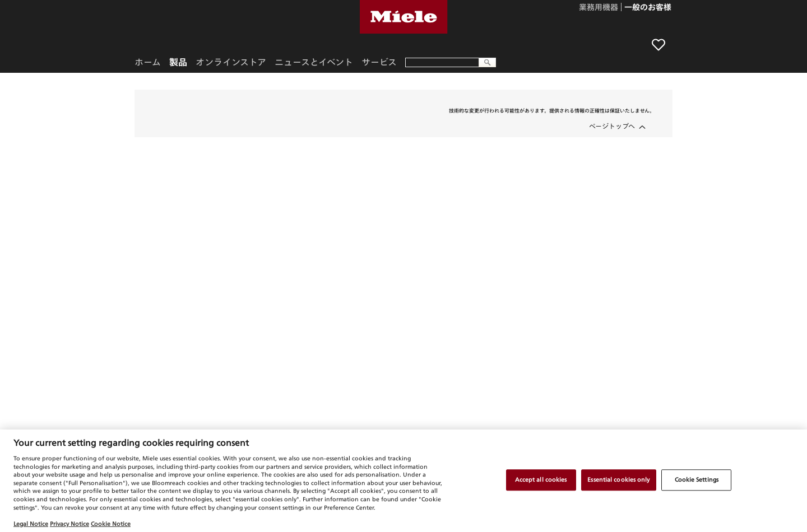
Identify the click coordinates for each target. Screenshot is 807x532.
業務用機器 (599, 8)
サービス (379, 62)
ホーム (148, 62)
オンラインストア (231, 62)
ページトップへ (612, 126)
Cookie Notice (111, 524)
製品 (178, 62)
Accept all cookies (541, 480)
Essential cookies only (618, 480)
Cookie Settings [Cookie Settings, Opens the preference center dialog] (697, 480)
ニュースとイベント (314, 62)
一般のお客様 (648, 8)
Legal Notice (31, 524)
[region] (403, 481)
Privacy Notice (69, 524)
